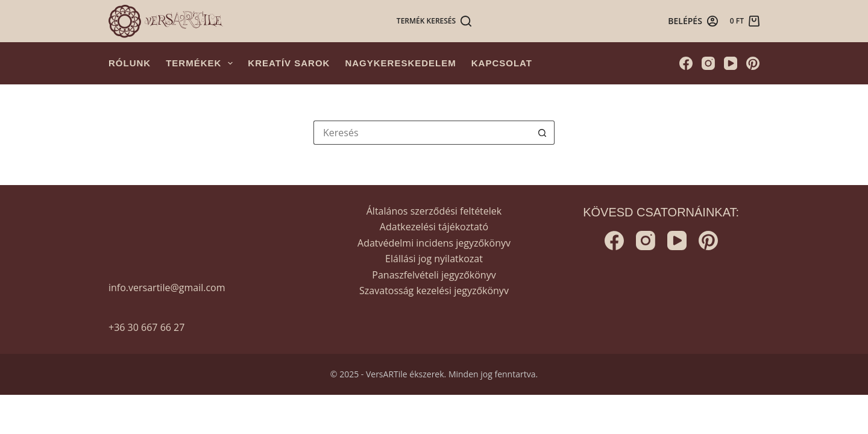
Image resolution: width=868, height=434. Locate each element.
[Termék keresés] (434, 21)
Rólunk (130, 63)
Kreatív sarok (289, 63)
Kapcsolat (502, 63)
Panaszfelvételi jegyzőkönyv (434, 275)
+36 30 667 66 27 (146, 327)
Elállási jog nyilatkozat (434, 259)
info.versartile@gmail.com (167, 288)
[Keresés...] (422, 133)
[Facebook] (686, 63)
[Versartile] (166, 21)
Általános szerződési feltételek (434, 211)
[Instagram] (708, 63)
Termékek (202, 63)
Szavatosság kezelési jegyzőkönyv (434, 291)
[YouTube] (731, 63)
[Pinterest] (753, 63)
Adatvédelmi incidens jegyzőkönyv (434, 243)
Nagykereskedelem (400, 63)
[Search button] (542, 133)
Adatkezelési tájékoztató (434, 227)
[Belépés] (693, 21)
